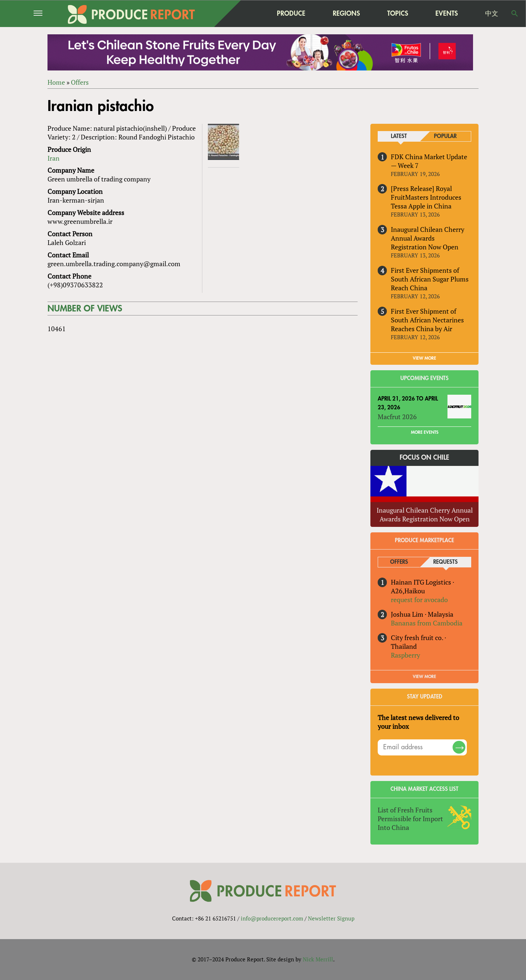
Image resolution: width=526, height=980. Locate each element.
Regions (346, 13)
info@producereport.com (272, 918)
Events (447, 14)
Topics (398, 13)
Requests (445, 562)
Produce (291, 13)
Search (515, 14)
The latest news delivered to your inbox (418, 722)
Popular (445, 136)
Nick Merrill (318, 959)
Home (56, 82)
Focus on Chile (424, 458)
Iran (54, 158)
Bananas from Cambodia (427, 623)
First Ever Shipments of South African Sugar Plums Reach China (430, 279)
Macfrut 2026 (397, 417)
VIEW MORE (424, 358)
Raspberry (405, 655)
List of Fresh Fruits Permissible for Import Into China (410, 819)
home (245, 14)
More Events (425, 432)
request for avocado (419, 600)
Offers (80, 82)
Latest (399, 136)
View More (424, 677)
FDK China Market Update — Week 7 (429, 161)
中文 (492, 14)
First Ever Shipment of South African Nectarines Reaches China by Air (427, 320)
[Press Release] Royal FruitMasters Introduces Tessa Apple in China (426, 198)
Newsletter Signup (331, 918)
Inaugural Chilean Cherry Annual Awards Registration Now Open (428, 238)
